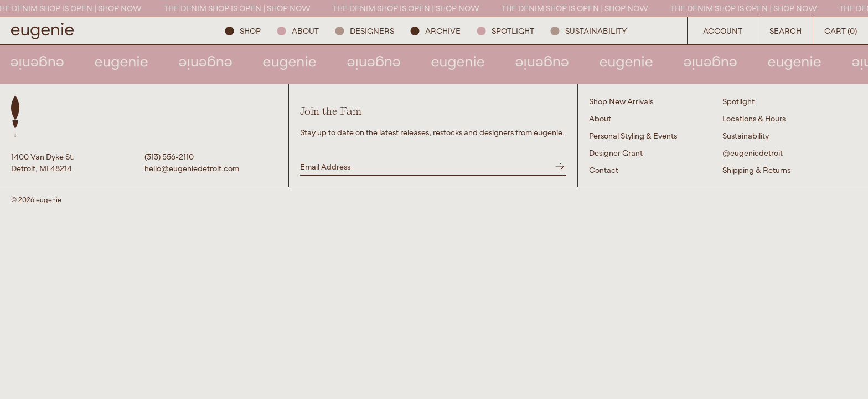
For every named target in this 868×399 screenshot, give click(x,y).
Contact (604, 170)
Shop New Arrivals (621, 101)
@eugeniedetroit (753, 153)
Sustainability (589, 31)
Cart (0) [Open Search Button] (841, 31)
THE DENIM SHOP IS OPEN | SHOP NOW (73, 8)
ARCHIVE (436, 31)
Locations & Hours (754, 118)
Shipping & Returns (756, 170)
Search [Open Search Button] (786, 31)
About (298, 31)
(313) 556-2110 (169, 157)
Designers (365, 31)
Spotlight (506, 31)
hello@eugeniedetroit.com (192, 168)
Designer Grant (616, 153)
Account (723, 31)
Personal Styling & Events (633, 135)
